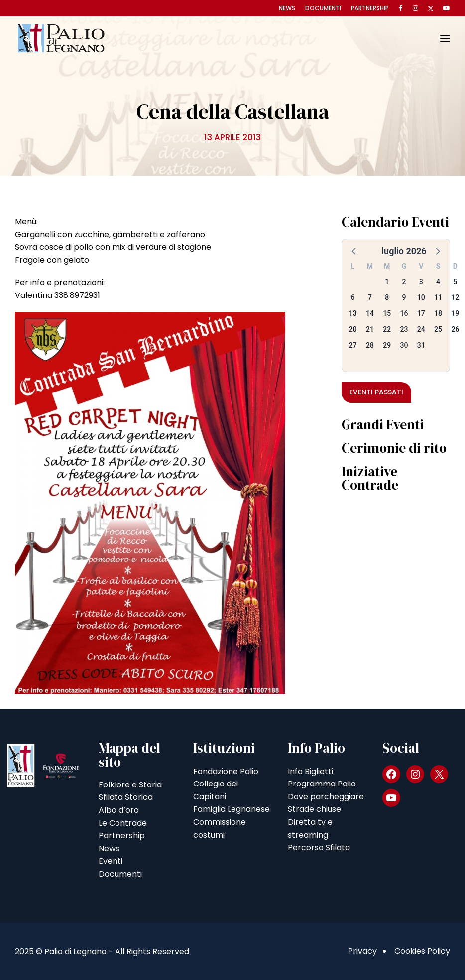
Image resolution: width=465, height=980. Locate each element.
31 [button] (421, 345)
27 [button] (353, 345)
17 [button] (421, 313)
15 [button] (387, 313)
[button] (354, 251)
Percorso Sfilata (319, 847)
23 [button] (404, 329)
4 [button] (438, 282)
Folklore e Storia (130, 785)
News (287, 8)
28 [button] (370, 345)
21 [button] (370, 329)
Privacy (362, 951)
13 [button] (353, 313)
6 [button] (353, 297)
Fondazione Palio (226, 771)
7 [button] (370, 297)
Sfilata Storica (126, 797)
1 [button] (387, 282)
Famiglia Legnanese (232, 809)
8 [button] (387, 297)
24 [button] (421, 329)
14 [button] (370, 313)
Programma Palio (322, 784)
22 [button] (387, 329)
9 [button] (404, 297)
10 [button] (421, 297)
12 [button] (455, 297)
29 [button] (387, 345)
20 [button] (353, 329)
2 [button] (404, 282)
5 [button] (455, 282)
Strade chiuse (314, 809)
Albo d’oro (119, 810)
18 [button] (438, 313)
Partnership (370, 8)
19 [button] (455, 313)
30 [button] (404, 345)
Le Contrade (123, 823)
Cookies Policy (422, 951)
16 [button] (404, 313)
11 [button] (438, 297)
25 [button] (438, 329)
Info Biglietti (310, 771)
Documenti (323, 8)
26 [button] (455, 329)
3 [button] (421, 282)
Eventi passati (376, 392)
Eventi (111, 861)
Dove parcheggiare (326, 797)
